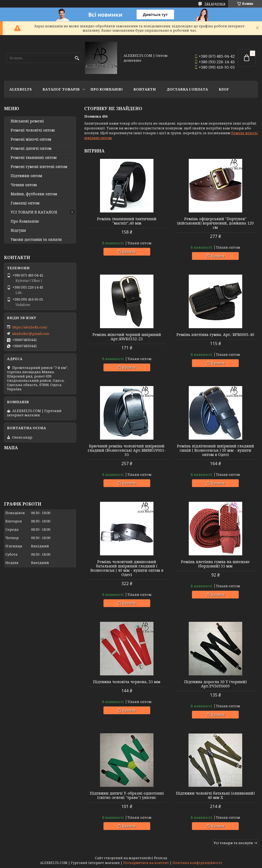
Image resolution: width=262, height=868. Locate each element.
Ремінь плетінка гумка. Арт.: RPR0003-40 (215, 335)
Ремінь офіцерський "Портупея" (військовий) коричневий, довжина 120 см (215, 223)
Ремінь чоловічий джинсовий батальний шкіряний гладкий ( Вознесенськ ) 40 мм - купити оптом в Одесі (127, 568)
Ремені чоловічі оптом (33, 130)
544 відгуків (215, 4)
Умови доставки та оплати (36, 240)
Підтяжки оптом (26, 176)
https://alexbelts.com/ (30, 327)
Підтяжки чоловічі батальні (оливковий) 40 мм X (215, 795)
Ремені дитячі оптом (31, 148)
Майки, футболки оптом (34, 194)
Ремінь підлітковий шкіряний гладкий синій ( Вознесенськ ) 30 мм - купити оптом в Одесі (215, 450)
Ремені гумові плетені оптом (39, 167)
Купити (129, 252)
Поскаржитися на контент (146, 863)
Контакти (145, 89)
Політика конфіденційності (197, 863)
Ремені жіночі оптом (31, 139)
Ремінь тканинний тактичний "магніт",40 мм (127, 221)
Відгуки (18, 230)
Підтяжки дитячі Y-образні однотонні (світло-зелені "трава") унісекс (127, 795)
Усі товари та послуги (233, 843)
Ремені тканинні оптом (34, 158)
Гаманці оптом (25, 203)
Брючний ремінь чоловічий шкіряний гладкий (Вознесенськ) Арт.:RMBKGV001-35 (127, 450)
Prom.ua (161, 858)
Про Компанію (107, 89)
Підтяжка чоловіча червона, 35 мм (127, 682)
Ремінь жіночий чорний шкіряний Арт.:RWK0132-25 (127, 337)
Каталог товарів (61, 89)
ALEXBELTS (21, 89)
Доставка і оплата (187, 89)
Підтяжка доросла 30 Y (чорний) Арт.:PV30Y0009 (215, 684)
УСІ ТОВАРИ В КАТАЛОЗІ (34, 212)
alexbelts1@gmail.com (31, 334)
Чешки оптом (24, 185)
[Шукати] (77, 58)
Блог (224, 89)
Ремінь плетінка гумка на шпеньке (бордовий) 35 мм (215, 564)
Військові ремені (27, 121)
